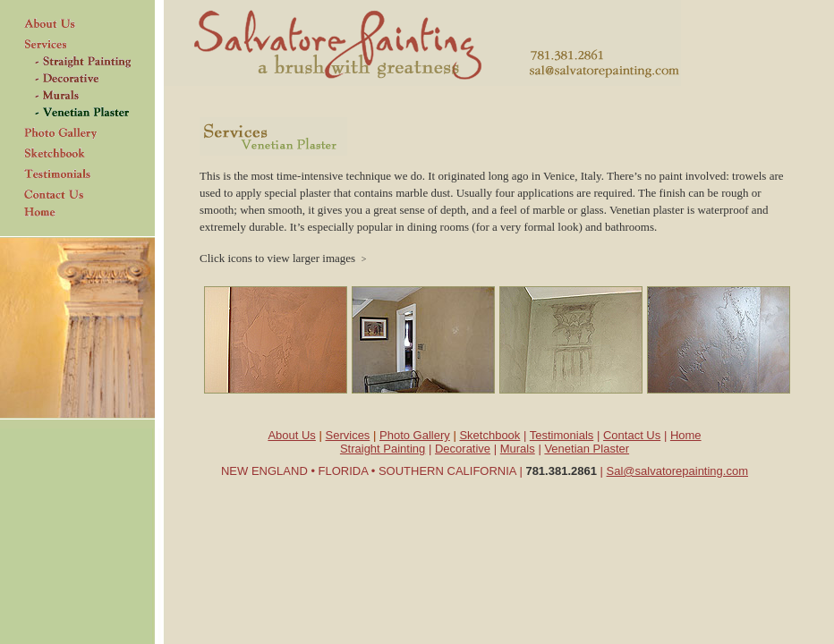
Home (686, 435)
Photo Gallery (415, 435)
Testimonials (562, 435)
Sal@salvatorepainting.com (677, 471)
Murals (518, 449)
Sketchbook (489, 435)
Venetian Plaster (587, 449)
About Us (291, 435)
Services (348, 435)
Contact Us (632, 435)
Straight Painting (383, 449)
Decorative (463, 449)
